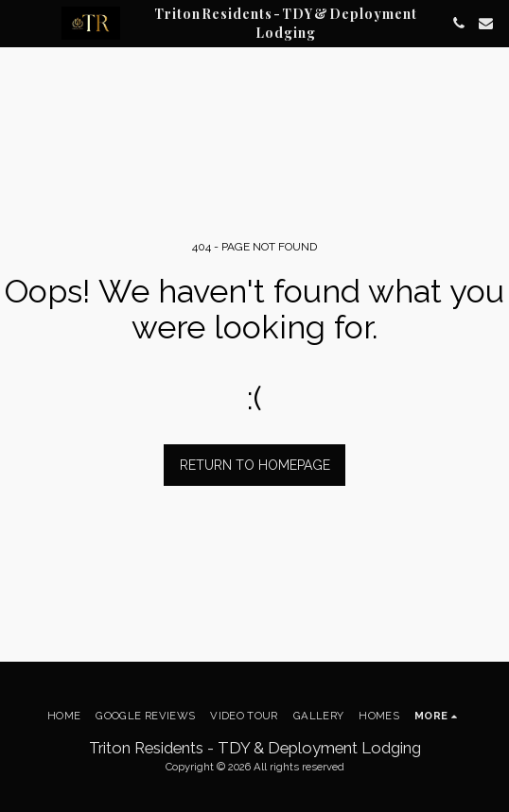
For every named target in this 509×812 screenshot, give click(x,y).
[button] (21, 23)
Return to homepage (255, 465)
